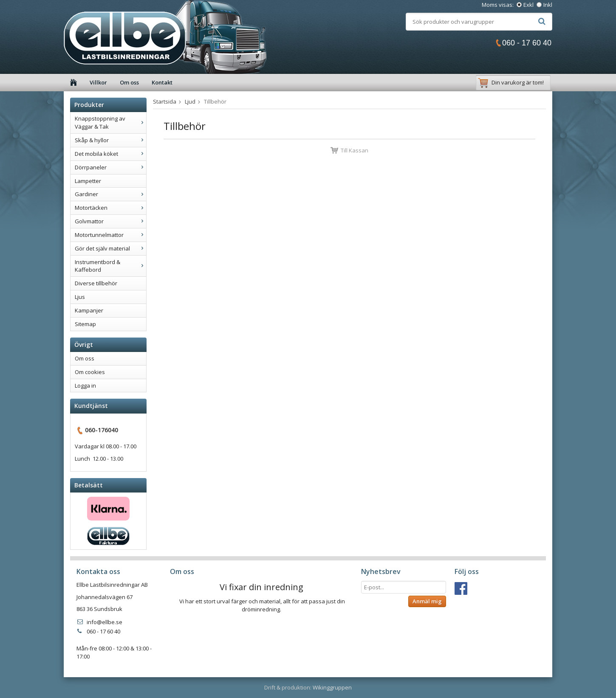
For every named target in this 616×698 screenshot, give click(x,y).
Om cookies (90, 372)
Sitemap (85, 324)
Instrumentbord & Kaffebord (110, 266)
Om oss (129, 82)
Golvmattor (110, 221)
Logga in (85, 386)
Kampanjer (89, 310)
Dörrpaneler (110, 167)
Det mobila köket (110, 154)
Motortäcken (110, 208)
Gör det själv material (110, 248)
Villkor (98, 82)
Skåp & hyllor (110, 140)
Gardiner (110, 194)
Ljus (80, 297)
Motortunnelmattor (110, 235)
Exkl (528, 5)
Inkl (548, 5)
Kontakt (162, 82)
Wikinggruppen (332, 687)
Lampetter (88, 181)
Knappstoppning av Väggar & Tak (110, 122)
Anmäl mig (427, 601)
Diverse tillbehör (96, 283)
